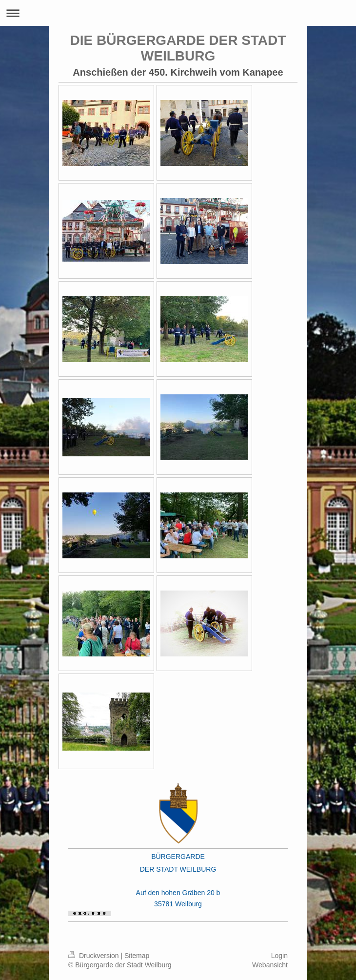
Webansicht (270, 965)
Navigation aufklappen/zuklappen (178, 13)
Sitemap (137, 956)
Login (279, 956)
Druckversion (94, 956)
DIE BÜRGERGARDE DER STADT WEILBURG (178, 48)
